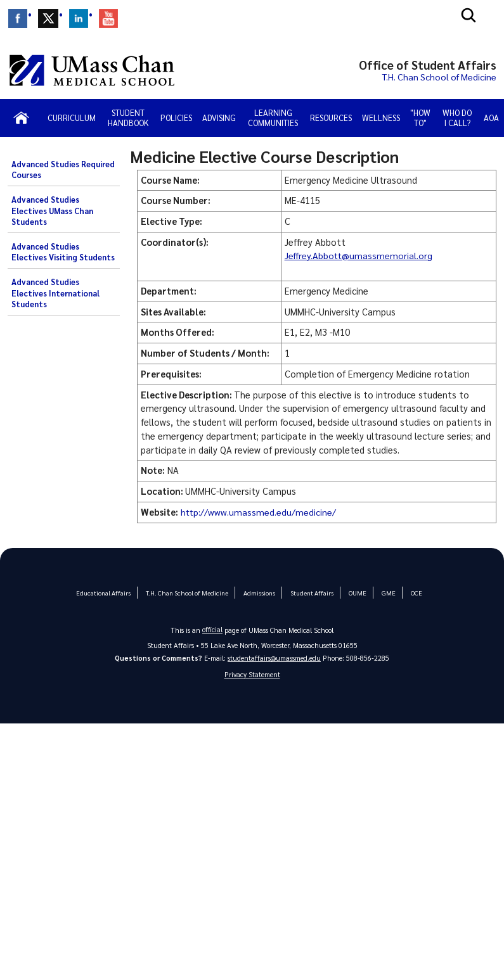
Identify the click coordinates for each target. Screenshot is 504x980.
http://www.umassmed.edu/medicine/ (259, 512)
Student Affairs (310, 593)
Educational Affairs (107, 593)
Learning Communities (273, 118)
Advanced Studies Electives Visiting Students (63, 252)
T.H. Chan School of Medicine (188, 593)
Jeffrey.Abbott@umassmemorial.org (360, 255)
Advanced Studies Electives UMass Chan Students (52, 211)
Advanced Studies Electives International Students (55, 293)
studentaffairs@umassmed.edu (274, 658)
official (212, 629)
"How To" (420, 118)
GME (385, 593)
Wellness (381, 118)
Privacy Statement (252, 674)
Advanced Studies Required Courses (63, 170)
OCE (412, 593)
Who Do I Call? (457, 118)
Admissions (258, 593)
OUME (355, 593)
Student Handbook (128, 118)
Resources (331, 118)
